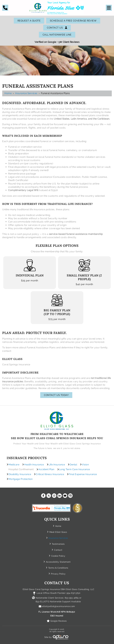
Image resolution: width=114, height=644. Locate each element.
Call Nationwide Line (57, 35)
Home (8, 93)
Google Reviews (59, 621)
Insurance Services (26, 93)
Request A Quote (29, 21)
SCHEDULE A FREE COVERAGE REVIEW (73, 21)
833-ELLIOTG (43, 602)
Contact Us (57, 28)
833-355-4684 (72, 598)
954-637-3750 (73, 593)
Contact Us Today (56, 395)
